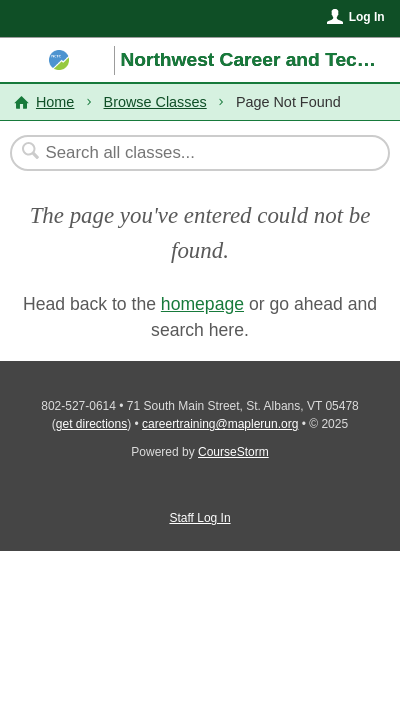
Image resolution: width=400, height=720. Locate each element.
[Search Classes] (189, 153)
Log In (367, 17)
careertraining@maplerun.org (220, 424)
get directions (91, 424)
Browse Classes (155, 102)
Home (55, 102)
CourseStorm (233, 452)
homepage (202, 304)
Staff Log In (199, 518)
